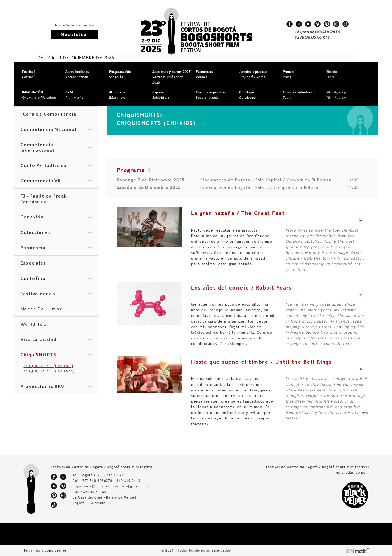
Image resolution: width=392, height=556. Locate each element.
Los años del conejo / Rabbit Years (241, 288)
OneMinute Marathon (39, 95)
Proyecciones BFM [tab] (56, 387)
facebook (290, 24)
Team (299, 95)
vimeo (318, 24)
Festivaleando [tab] (56, 294)
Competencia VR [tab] (56, 181)
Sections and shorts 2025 (171, 77)
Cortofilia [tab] (56, 279)
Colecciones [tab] (56, 233)
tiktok (346, 24)
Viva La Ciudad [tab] (56, 340)
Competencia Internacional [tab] (56, 148)
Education (117, 95)
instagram (336, 24)
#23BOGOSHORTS (312, 38)
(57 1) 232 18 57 (109, 475)
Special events (211, 95)
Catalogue (247, 95)
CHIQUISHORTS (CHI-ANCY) (49, 371)
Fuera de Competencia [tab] (56, 115)
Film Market (75, 95)
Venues (204, 74)
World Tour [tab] (56, 325)
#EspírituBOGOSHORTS (317, 32)
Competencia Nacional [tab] (56, 130)
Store (332, 74)
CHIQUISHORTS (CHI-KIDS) (48, 366)
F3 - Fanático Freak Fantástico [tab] (56, 199)
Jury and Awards (253, 74)
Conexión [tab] (56, 218)
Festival (28, 74)
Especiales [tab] (56, 264)
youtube (308, 24)
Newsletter (74, 35)
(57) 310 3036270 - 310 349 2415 (111, 481)
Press (288, 74)
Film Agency (336, 95)
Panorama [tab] (56, 248)
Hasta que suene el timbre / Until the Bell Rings (261, 362)
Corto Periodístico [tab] (56, 166)
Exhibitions (161, 95)
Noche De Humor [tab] (56, 309)
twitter (299, 24)
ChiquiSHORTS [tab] (56, 355)
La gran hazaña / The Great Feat (238, 213)
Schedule (120, 74)
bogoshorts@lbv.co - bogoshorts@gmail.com (111, 486)
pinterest (327, 24)
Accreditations (77, 74)
